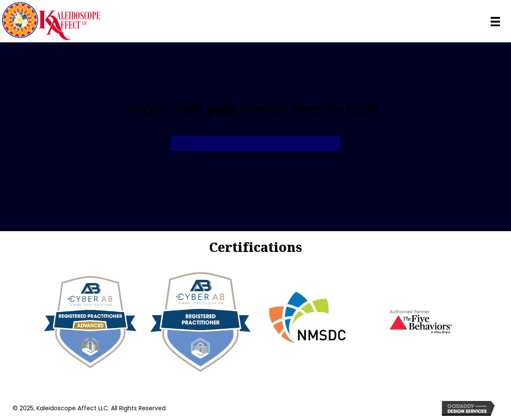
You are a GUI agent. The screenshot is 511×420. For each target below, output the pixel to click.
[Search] (255, 143)
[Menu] (495, 21)
